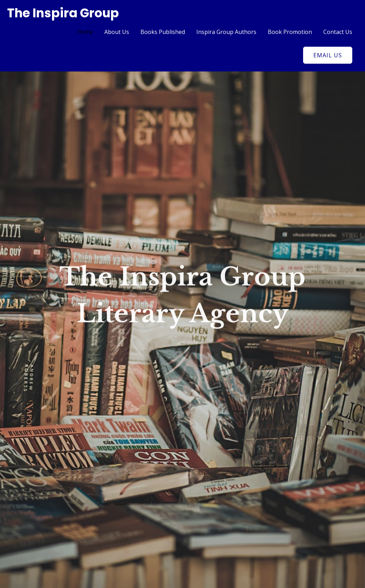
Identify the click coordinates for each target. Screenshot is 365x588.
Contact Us (338, 32)
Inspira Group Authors (226, 32)
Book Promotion (290, 32)
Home (85, 32)
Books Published (163, 32)
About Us (117, 32)
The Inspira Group (63, 13)
